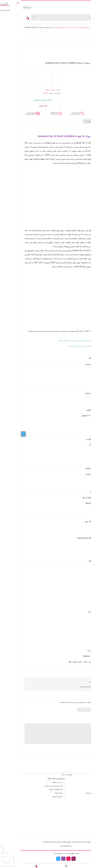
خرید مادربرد (83, 808)
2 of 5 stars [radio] (83, 717)
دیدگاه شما (83, 721)
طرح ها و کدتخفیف (80, 789)
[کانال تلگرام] (3, 434)
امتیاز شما (84, 714)
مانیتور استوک (37, 797)
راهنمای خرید (83, 797)
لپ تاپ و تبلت (63, 27)
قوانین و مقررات (81, 786)
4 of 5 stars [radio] (77, 717)
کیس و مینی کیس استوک (33, 786)
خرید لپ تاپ (52, 27)
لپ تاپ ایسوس (41, 27)
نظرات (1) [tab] (67, 122)
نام (86, 706)
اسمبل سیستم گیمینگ (79, 819)
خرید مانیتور (83, 812)
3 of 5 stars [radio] (80, 717)
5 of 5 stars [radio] (74, 717)
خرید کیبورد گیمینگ (80, 816)
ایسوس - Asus (30, 90)
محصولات (77, 27)
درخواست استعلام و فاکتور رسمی (76, 793)
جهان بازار (85, 27)
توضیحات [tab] (80, 122)
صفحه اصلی (83, 782)
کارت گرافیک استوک (35, 789)
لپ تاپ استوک (37, 782)
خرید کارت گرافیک (81, 805)
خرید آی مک (38, 793)
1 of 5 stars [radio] (86, 717)
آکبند (71, 27)
